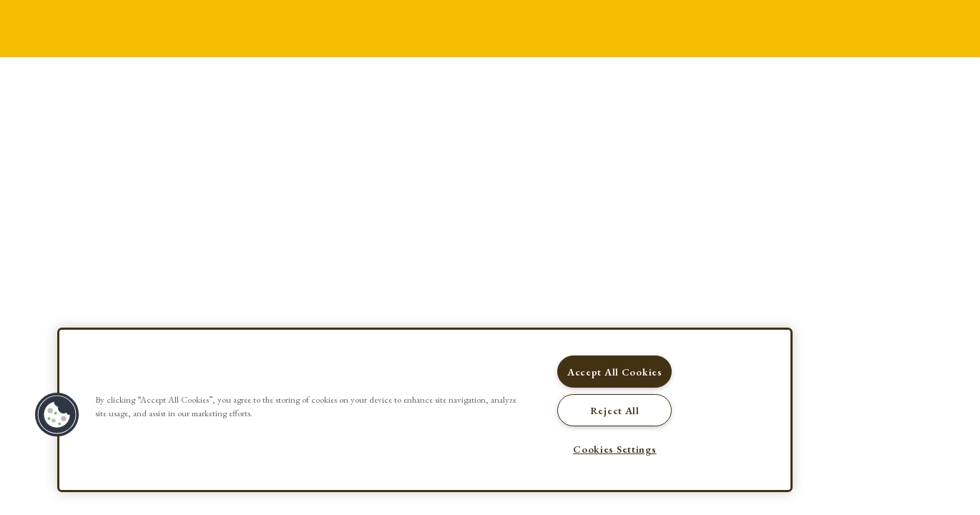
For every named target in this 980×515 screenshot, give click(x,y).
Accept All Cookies (615, 372)
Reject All (615, 410)
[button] (57, 415)
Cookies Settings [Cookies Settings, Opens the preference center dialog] (615, 449)
